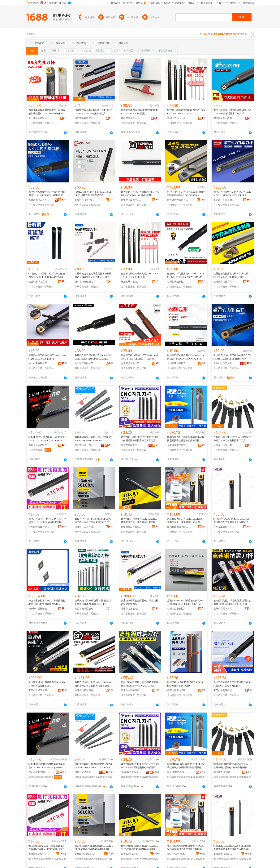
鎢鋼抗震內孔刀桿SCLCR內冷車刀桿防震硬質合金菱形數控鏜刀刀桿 (186, 439)
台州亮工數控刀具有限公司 (224, 527)
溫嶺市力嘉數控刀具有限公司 (85, 118)
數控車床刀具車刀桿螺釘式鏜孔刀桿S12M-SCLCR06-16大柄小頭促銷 (140, 194)
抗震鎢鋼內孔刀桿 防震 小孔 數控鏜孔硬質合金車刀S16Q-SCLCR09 (93, 602)
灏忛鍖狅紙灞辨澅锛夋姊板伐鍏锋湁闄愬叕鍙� (224, 772)
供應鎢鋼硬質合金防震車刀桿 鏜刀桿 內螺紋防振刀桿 (140, 602)
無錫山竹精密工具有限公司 (178, 118)
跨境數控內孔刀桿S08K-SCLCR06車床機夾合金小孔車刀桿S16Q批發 (185, 521)
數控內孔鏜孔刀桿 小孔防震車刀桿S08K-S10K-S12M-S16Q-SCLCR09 (186, 194)
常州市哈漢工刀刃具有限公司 (85, 445)
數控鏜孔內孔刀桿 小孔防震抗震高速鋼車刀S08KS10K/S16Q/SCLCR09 (232, 602)
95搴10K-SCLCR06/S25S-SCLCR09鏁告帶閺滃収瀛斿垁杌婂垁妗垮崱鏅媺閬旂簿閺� (232, 848)
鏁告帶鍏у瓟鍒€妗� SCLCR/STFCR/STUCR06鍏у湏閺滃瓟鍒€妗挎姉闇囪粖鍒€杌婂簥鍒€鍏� (140, 766)
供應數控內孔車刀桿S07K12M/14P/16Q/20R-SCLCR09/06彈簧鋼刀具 (93, 112)
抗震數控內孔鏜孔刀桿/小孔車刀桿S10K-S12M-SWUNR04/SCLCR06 (232, 275)
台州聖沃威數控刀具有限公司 (131, 200)
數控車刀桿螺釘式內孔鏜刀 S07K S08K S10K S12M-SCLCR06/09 (93, 439)
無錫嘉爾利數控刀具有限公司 (131, 282)
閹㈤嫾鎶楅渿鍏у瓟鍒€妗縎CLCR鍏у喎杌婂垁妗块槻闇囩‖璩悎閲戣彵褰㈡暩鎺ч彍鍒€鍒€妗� (186, 766)
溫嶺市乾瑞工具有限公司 (39, 200)
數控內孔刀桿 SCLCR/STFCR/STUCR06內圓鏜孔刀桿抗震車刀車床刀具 (140, 439)
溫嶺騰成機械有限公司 (178, 527)
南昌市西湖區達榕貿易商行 (85, 609)
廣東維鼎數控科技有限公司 (178, 445)
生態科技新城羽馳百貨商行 (85, 690)
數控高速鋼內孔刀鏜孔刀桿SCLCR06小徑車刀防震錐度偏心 (47, 684)
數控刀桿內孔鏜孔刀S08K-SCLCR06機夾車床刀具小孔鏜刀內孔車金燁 (93, 684)
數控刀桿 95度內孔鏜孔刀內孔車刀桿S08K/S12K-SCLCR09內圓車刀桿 (47, 521)
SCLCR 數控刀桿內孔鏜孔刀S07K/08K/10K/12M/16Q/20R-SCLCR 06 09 (47, 439)
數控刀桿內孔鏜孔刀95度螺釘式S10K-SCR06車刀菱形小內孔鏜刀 (233, 684)
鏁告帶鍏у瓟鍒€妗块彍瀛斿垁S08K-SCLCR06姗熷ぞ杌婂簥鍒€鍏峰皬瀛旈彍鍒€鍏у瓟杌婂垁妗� (140, 848)
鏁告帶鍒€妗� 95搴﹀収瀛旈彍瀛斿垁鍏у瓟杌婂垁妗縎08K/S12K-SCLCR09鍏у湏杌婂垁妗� (47, 848)
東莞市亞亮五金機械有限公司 (224, 200)
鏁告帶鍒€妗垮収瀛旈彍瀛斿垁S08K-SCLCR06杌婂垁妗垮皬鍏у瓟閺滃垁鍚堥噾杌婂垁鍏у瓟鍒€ (94, 848)
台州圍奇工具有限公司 (131, 527)
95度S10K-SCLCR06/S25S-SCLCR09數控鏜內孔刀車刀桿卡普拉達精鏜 (231, 521)
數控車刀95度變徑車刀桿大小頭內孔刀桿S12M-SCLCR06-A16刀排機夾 (47, 194)
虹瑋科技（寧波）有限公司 (85, 200)
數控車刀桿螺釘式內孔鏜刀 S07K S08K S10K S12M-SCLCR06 (186, 112)
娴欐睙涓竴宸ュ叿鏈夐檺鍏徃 (85, 854)
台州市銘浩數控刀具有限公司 (178, 609)
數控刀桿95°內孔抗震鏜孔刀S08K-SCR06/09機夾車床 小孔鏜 (186, 684)
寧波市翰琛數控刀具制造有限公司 (131, 445)
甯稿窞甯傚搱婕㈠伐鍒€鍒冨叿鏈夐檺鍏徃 (85, 772)
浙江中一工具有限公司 (85, 527)
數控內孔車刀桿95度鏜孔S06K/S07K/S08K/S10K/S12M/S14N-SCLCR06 (93, 357)
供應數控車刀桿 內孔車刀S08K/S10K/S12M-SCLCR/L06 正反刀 (140, 112)
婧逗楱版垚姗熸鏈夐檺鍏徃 (178, 854)
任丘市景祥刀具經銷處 (39, 282)
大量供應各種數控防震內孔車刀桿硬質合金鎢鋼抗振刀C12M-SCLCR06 (93, 275)
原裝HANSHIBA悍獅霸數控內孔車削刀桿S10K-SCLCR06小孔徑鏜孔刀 (186, 602)
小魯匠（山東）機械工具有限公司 (224, 445)
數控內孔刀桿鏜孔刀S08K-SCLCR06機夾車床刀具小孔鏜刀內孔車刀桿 (139, 521)
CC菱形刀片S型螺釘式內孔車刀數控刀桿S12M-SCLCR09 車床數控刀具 (47, 275)
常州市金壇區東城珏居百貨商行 (131, 690)
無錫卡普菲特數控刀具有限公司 (39, 445)
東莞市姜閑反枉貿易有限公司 (224, 690)
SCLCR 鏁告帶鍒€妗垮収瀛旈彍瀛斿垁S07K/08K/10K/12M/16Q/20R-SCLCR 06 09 (47, 766)
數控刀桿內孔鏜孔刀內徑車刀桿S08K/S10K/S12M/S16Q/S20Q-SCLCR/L (233, 194)
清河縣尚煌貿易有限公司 (178, 200)
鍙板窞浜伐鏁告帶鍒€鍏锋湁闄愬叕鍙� (224, 854)
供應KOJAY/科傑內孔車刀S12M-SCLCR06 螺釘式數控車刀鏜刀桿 (93, 194)
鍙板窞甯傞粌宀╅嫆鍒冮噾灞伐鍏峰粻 (39, 854)
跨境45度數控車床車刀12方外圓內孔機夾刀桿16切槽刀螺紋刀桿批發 (47, 602)
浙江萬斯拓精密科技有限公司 (39, 118)
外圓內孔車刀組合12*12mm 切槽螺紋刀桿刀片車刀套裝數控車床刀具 (232, 439)
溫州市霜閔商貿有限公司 (224, 609)
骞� (63, 772)
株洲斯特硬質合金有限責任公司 (39, 609)
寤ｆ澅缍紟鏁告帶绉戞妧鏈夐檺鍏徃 (178, 772)
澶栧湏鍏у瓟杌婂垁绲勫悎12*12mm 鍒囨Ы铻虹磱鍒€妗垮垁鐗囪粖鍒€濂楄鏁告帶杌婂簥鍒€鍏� (232, 766)
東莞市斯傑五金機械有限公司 (39, 690)
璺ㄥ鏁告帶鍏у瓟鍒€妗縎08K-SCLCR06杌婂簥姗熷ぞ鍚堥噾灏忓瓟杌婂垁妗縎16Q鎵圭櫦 (186, 848)
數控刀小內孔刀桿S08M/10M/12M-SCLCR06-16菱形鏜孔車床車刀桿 (232, 112)
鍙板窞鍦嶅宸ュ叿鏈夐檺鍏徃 (131, 854)
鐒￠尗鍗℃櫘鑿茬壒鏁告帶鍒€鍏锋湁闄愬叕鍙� (39, 772)
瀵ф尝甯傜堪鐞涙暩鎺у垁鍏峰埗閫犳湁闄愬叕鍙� (131, 772)
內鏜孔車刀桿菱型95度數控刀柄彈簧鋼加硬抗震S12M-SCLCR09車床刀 (47, 112)
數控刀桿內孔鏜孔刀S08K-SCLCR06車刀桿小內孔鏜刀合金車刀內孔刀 (93, 521)
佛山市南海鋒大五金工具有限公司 (131, 118)
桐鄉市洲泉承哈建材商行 (178, 690)
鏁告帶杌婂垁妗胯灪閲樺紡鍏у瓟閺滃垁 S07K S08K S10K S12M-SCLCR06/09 (94, 766)
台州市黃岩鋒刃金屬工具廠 (39, 527)
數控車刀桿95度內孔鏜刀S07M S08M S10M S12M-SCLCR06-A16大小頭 (140, 357)
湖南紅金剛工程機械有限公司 (224, 118)
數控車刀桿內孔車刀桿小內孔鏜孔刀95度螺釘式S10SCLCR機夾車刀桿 (232, 357)
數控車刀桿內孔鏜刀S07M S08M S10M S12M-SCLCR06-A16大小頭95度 (185, 275)
